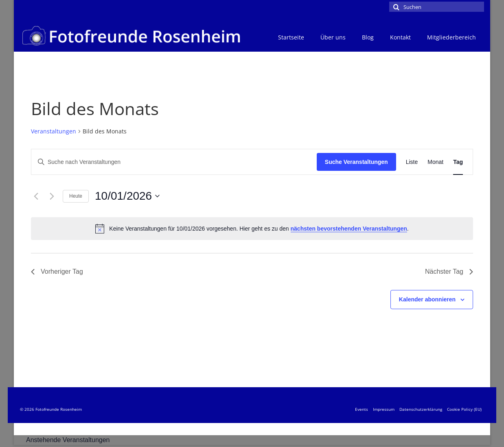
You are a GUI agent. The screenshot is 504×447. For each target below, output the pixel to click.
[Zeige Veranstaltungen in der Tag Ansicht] (458, 162)
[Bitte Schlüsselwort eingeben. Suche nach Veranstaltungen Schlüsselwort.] (174, 162)
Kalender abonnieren (427, 299)
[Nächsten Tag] (52, 196)
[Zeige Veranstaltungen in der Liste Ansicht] (412, 162)
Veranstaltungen (54, 131)
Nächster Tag (449, 271)
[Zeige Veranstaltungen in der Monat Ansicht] (435, 162)
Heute (76, 196)
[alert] (252, 229)
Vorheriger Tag (57, 271)
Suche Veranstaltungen (356, 162)
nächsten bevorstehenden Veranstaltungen (349, 229)
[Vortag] (36, 196)
